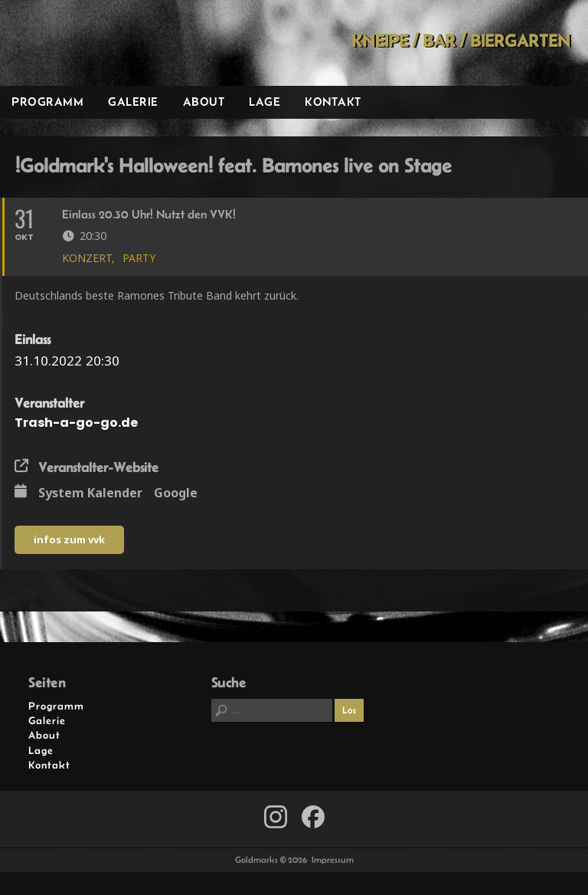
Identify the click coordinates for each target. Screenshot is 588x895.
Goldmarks (108, 43)
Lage (265, 102)
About (204, 102)
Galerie (133, 102)
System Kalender (90, 493)
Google (176, 493)
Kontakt (333, 102)
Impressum (333, 860)
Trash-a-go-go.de (76, 423)
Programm (47, 102)
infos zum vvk (69, 539)
